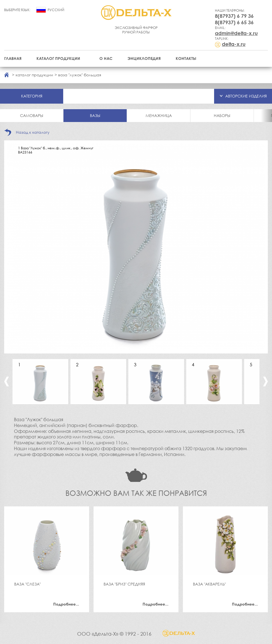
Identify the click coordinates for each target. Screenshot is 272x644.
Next (265, 381)
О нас (106, 58)
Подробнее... (66, 604)
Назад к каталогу (33, 132)
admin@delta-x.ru (236, 33)
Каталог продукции (58, 58)
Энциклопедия (144, 58)
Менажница (159, 115)
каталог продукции (34, 75)
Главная (13, 58)
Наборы (222, 115)
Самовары (32, 115)
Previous (7, 381)
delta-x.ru (234, 44)
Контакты (186, 58)
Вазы (95, 115)
